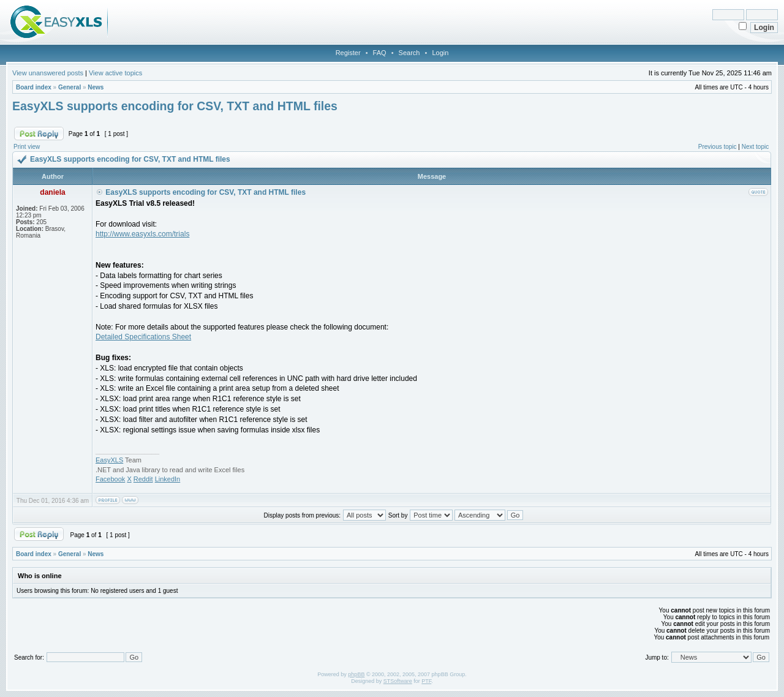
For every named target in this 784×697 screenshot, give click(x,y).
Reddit (143, 479)
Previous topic (718, 147)
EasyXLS (109, 460)
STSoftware (398, 681)
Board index (34, 87)
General (70, 87)
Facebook (110, 479)
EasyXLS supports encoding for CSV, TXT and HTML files (175, 106)
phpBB (356, 674)
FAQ (380, 53)
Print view (27, 147)
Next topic (755, 147)
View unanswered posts (48, 73)
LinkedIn (168, 479)
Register (348, 53)
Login (440, 53)
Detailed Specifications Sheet (143, 337)
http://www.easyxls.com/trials (142, 234)
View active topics (115, 73)
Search (409, 53)
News (96, 87)
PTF (426, 681)
